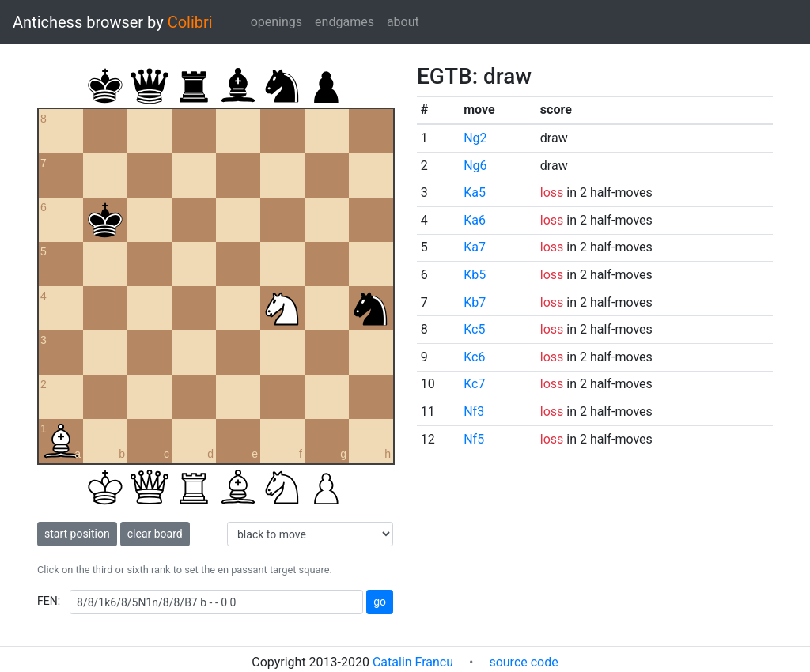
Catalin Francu (413, 662)
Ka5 (475, 193)
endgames (344, 22)
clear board (155, 534)
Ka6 (475, 220)
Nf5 (474, 439)
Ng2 (475, 138)
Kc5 (474, 329)
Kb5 (475, 275)
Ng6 (475, 166)
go (380, 602)
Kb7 (475, 302)
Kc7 (474, 384)
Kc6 (474, 357)
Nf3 (474, 412)
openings (276, 22)
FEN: (49, 601)
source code (523, 662)
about (403, 22)
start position (77, 534)
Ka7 (475, 247)
